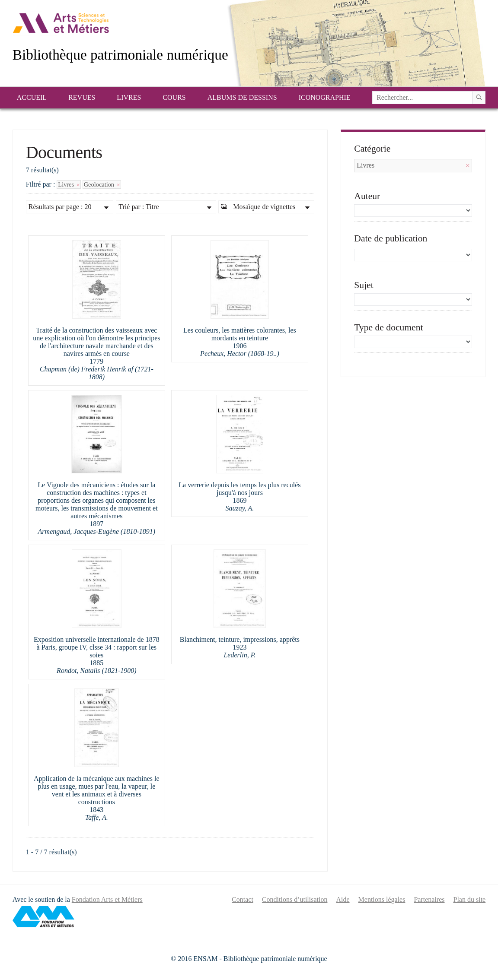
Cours (174, 97)
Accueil (32, 97)
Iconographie (325, 97)
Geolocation (102, 184)
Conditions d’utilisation (295, 899)
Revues (82, 97)
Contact (243, 899)
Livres (129, 97)
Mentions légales (382, 899)
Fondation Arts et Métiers (107, 899)
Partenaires (429, 899)
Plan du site (470, 899)
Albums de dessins (242, 97)
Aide (343, 899)
